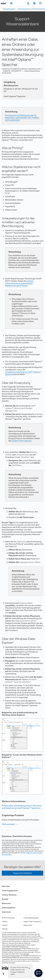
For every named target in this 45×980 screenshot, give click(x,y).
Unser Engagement (10, 891)
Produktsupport (9, 9)
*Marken (5, 922)
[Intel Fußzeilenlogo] (6, 968)
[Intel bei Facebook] (3, 974)
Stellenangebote (9, 908)
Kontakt (5, 899)
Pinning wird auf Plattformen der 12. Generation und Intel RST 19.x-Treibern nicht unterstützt (22, 118)
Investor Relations (9, 895)
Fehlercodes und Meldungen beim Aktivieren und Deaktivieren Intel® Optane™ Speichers (22, 807)
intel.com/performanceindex (15, 945)
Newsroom (6, 903)
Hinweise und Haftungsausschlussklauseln (15, 948)
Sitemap (5, 929)
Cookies (4, 925)
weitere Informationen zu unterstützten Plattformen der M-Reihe (19, 283)
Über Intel (6, 886)
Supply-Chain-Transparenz (32, 922)
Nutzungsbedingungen (31, 918)
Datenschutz (28, 925)
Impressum (6, 912)
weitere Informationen (22, 441)
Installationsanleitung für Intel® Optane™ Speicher (23, 373)
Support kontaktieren (23, 873)
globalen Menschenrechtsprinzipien (16, 955)
